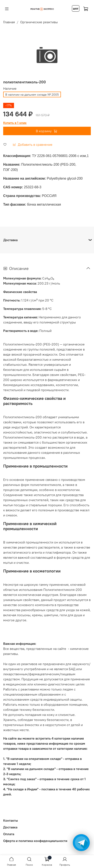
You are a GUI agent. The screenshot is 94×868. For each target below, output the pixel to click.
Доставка (10, 827)
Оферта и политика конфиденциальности (35, 841)
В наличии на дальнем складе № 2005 (32, 95)
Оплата (9, 834)
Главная (9, 22)
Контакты (11, 820)
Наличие (10, 89)
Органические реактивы (39, 22)
